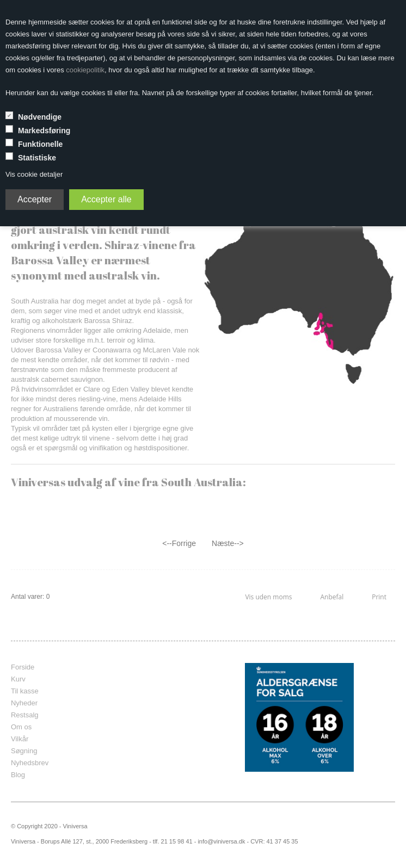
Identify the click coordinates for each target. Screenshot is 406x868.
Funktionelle (40, 144)
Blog (18, 775)
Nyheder (24, 703)
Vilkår (20, 739)
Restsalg (25, 715)
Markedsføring (44, 131)
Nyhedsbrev (30, 763)
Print (379, 597)
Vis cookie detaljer (34, 174)
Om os (21, 727)
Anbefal (332, 597)
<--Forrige (179, 543)
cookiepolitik (85, 70)
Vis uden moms (268, 597)
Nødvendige (40, 117)
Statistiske (37, 158)
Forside (23, 667)
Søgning (24, 751)
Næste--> (228, 543)
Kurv (18, 679)
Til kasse (25, 691)
